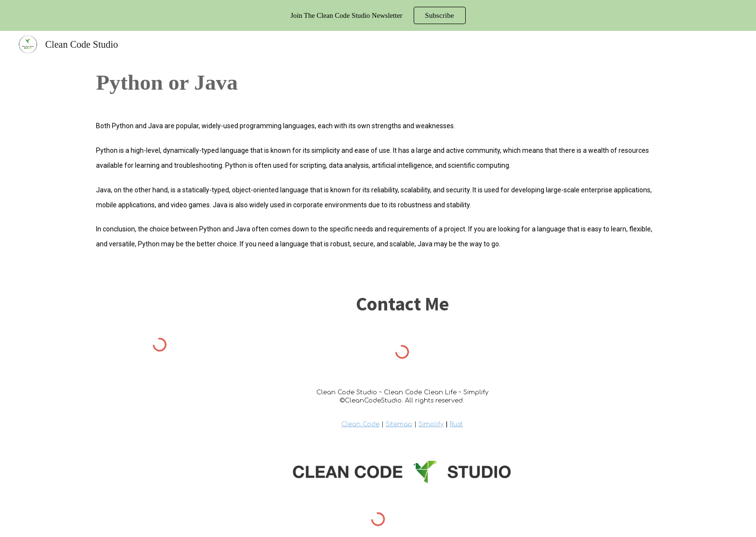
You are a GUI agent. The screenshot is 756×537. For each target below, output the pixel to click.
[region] (378, 15)
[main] (378, 82)
